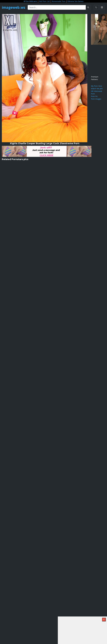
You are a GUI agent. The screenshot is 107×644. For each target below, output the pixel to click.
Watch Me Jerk (97, 89)
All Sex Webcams (30, 1)
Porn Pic (94, 96)
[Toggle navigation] (102, 7)
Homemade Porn (59, 1)
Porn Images (96, 99)
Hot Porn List (44, 1)
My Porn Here (97, 86)
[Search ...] (57, 7)
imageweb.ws (14, 7)
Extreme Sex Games (75, 1)
